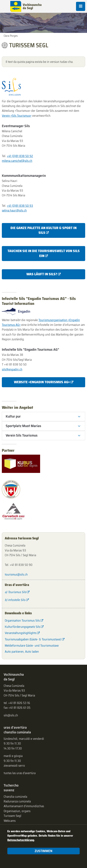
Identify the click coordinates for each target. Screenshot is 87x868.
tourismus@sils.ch (16, 574)
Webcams (10, 821)
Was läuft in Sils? (42, 274)
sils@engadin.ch (12, 369)
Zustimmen (43, 851)
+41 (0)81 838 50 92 (20, 156)
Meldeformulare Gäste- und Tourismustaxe (32, 646)
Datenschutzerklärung (21, 840)
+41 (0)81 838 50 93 (20, 206)
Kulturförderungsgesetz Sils (22, 627)
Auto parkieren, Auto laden (22, 652)
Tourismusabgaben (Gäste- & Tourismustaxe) (33, 639)
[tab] (43, 417)
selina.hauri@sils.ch (14, 210)
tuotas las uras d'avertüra (20, 773)
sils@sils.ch (11, 715)
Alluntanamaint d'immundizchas (24, 806)
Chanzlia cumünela (15, 797)
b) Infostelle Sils (15, 600)
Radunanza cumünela (17, 801)
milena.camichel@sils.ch (17, 161)
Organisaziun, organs (17, 811)
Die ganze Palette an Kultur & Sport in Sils (43, 230)
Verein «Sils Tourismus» (17, 116)
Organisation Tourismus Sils (22, 620)
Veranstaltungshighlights (21, 633)
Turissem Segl (12, 816)
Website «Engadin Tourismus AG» (42, 382)
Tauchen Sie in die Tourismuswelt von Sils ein (44, 253)
